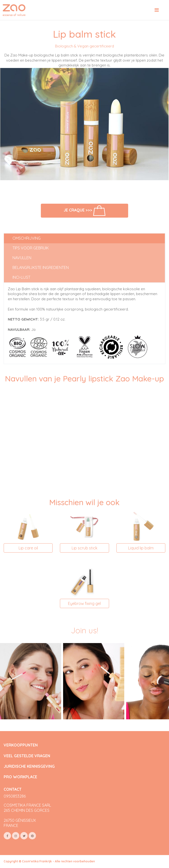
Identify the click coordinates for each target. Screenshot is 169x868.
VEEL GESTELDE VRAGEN (27, 756)
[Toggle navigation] (157, 10)
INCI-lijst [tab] (21, 277)
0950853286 (15, 796)
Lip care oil (28, 548)
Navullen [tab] (22, 258)
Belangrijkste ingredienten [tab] (41, 267)
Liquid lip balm (141, 548)
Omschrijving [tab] (27, 238)
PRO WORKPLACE (20, 777)
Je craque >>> (84, 211)
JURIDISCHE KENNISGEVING (29, 766)
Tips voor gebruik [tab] (31, 248)
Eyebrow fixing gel (84, 603)
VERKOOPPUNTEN (21, 745)
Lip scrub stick (84, 548)
